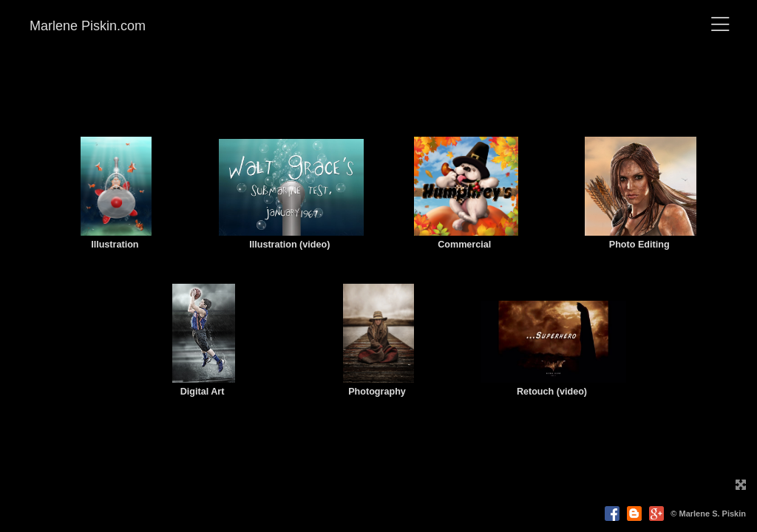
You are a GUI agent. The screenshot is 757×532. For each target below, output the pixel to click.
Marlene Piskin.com (88, 26)
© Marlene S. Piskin (708, 514)
